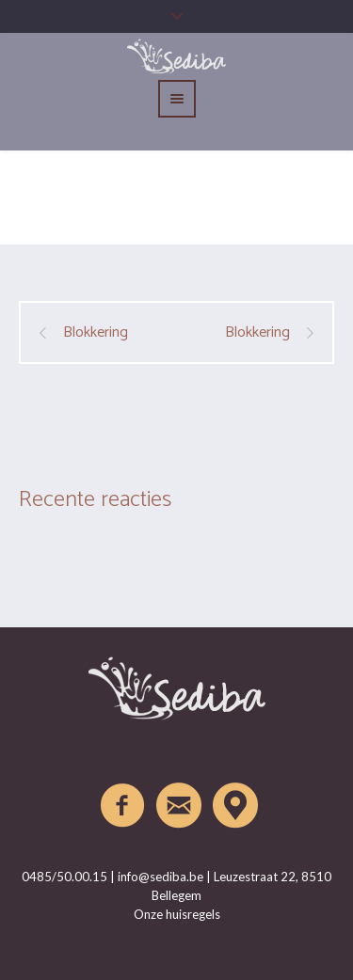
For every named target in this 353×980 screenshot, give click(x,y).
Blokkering (96, 333)
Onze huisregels (177, 914)
